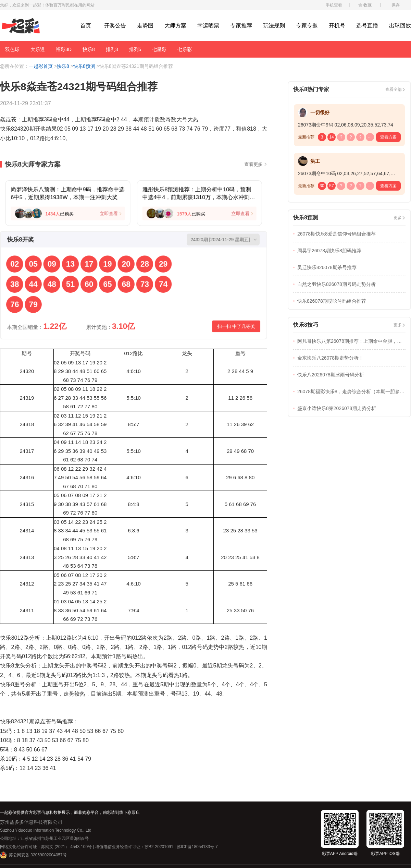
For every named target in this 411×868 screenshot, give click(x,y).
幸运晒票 (208, 26)
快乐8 (89, 49)
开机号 (337, 26)
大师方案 (175, 26)
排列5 (135, 49)
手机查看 (334, 5)
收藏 (368, 5)
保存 (396, 5)
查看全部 (394, 89)
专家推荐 (241, 26)
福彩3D (64, 49)
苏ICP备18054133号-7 (197, 847)
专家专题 (307, 26)
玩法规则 (274, 26)
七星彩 (159, 49)
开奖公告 (115, 26)
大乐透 (38, 49)
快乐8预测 (84, 66)
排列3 (112, 49)
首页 (86, 26)
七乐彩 (185, 49)
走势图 (145, 26)
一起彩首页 (41, 66)
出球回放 (400, 26)
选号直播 (367, 26)
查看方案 (388, 137)
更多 (398, 218)
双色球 (12, 49)
